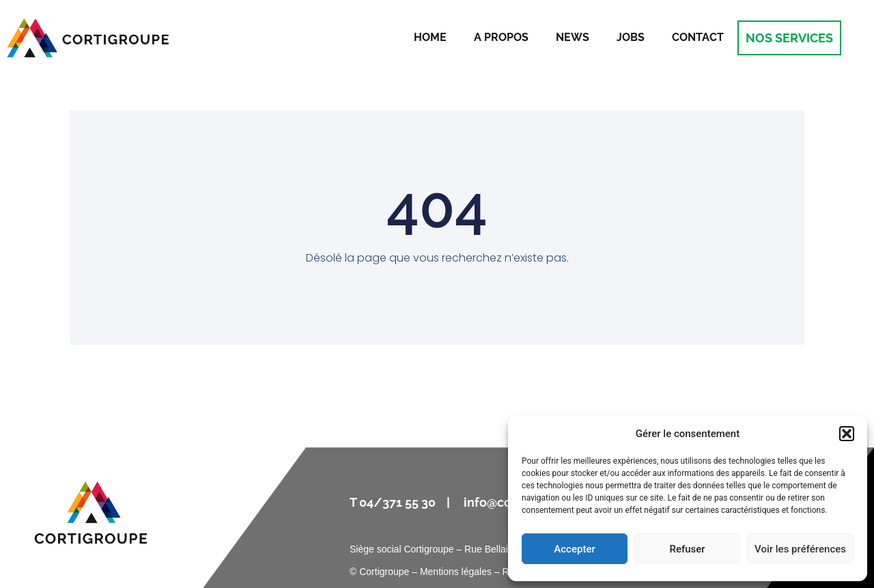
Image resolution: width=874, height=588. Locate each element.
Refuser (687, 549)
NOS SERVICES (789, 38)
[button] (847, 434)
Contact (698, 37)
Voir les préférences (800, 549)
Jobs (631, 37)
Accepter (574, 549)
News (573, 37)
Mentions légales (456, 572)
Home (430, 37)
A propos (501, 37)
